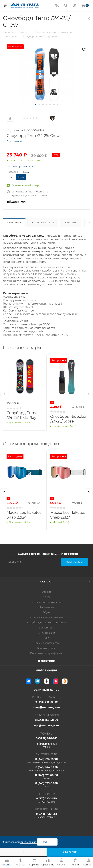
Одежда (47, 592)
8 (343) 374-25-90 (46, 761)
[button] (36, 104)
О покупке (46, 661)
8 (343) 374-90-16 (46, 769)
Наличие (71, 223)
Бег (46, 638)
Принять (47, 842)
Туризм (47, 597)
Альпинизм (47, 607)
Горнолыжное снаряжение (47, 617)
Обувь (47, 612)
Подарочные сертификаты (47, 653)
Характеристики (43, 223)
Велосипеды (46, 628)
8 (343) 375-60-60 (46, 777)
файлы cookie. (28, 842)
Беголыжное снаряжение (47, 602)
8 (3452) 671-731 (46, 745)
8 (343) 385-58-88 (46, 702)
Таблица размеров (20, 166)
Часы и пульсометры (46, 643)
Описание (14, 223)
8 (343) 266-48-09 (46, 720)
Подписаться (75, 562)
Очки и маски (46, 633)
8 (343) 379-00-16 (46, 785)
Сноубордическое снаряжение (47, 622)
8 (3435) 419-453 (46, 815)
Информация (46, 670)
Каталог (46, 582)
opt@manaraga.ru (47, 725)
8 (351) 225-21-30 (46, 800)
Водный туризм (46, 648)
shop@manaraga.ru (46, 707)
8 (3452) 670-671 (46, 738)
